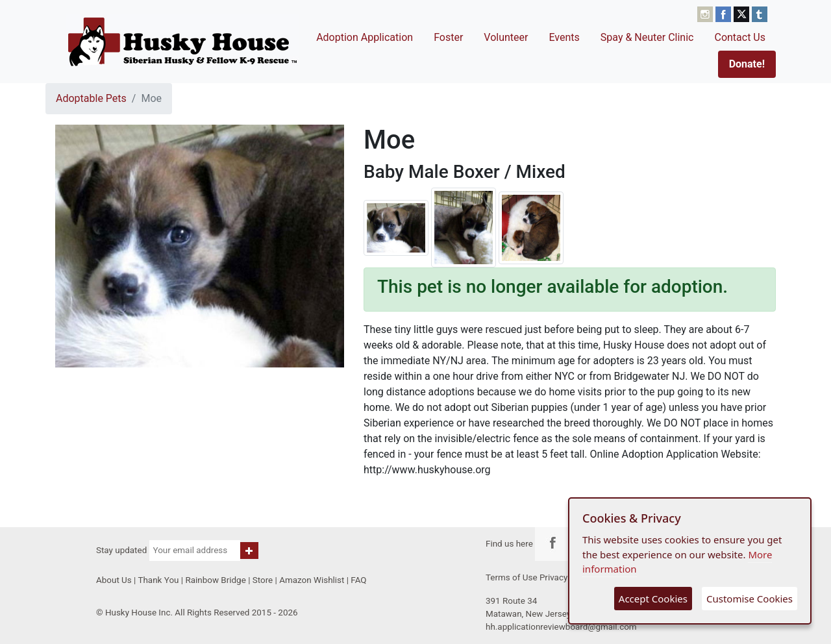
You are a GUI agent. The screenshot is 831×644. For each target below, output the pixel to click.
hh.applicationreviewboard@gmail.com (561, 627)
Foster (448, 37)
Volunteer (506, 37)
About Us (114, 580)
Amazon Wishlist (312, 580)
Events (564, 37)
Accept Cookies (653, 599)
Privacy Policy (566, 577)
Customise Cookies (750, 599)
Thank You (158, 580)
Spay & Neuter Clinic (647, 37)
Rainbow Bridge (215, 580)
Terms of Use (512, 577)
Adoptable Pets (91, 98)
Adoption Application (365, 37)
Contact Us (740, 37)
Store (263, 580)
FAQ (358, 580)
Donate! (747, 64)
